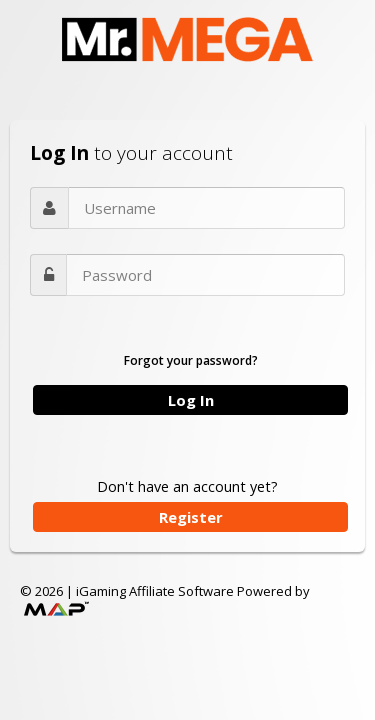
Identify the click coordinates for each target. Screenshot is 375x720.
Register (191, 517)
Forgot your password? (191, 360)
